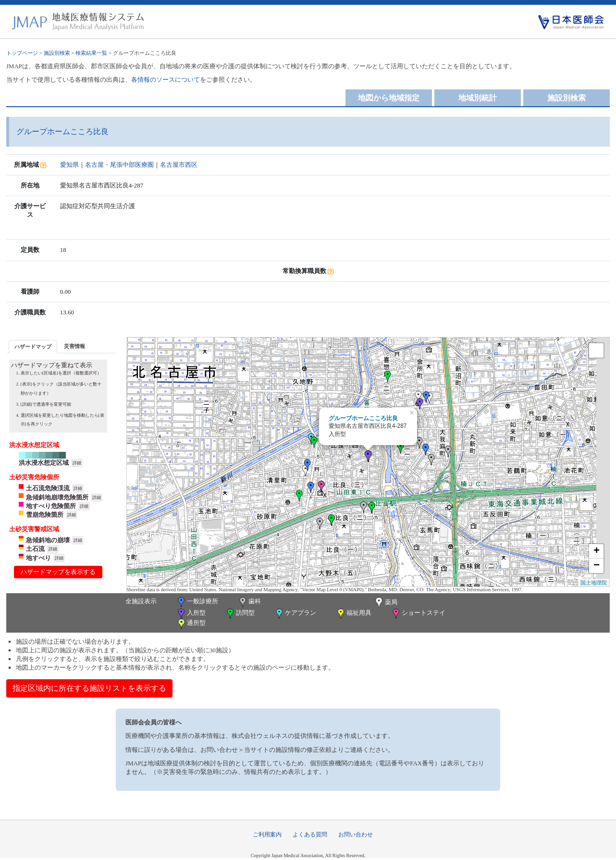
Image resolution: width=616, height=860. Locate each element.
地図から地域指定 (389, 98)
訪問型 (240, 614)
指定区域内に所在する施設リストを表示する (89, 688)
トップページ (22, 53)
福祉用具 (353, 614)
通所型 (191, 624)
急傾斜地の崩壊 (48, 540)
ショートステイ (418, 614)
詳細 (77, 463)
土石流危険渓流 (48, 488)
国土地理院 (594, 583)
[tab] (33, 346)
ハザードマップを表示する (58, 572)
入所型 (191, 614)
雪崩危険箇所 (45, 515)
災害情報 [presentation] (74, 346)
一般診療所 (197, 602)
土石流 (35, 549)
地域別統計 (478, 98)
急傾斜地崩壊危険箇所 (57, 497)
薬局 (385, 603)
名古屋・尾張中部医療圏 (119, 165)
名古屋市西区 (179, 165)
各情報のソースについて (166, 80)
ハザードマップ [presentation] (33, 347)
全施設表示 (141, 601)
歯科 (249, 602)
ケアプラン (295, 614)
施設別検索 (57, 53)
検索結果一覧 (91, 53)
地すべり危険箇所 (51, 506)
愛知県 (69, 165)
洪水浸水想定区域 (44, 463)
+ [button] (597, 551)
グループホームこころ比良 (363, 418)
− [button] (597, 566)
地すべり (38, 558)
